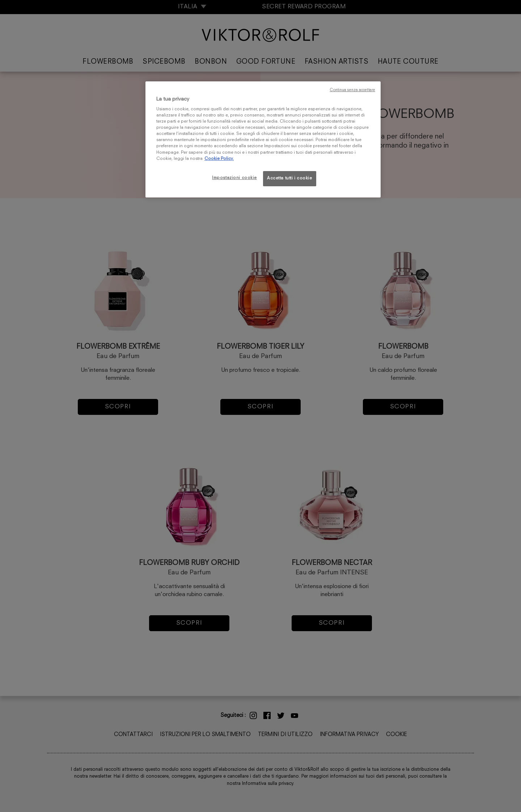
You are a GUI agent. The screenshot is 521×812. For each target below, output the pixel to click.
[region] (263, 139)
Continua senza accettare (352, 90)
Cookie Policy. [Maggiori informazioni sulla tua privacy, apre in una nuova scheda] (219, 159)
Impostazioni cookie (234, 178)
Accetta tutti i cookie (290, 178)
